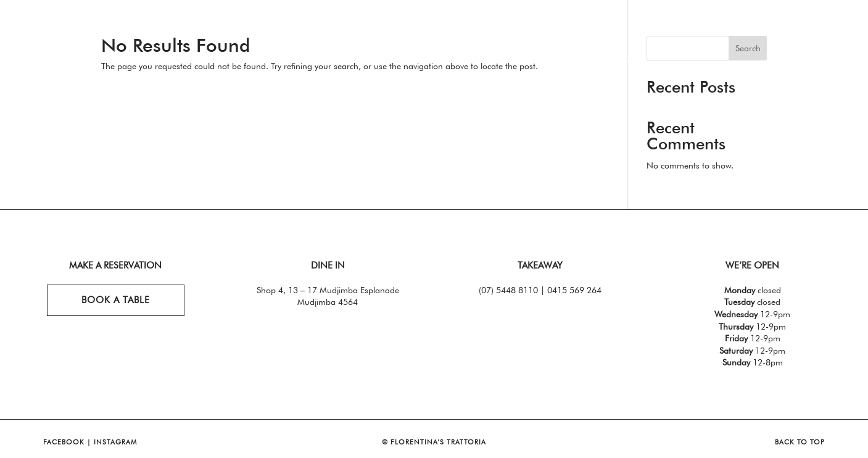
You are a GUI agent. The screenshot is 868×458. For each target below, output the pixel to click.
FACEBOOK (64, 442)
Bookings (771, 30)
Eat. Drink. (96, 30)
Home (24, 30)
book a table (116, 300)
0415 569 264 (574, 290)
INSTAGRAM (115, 442)
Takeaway (262, 30)
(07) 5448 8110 (508, 290)
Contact (839, 30)
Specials (187, 30)
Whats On (712, 30)
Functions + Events (623, 30)
